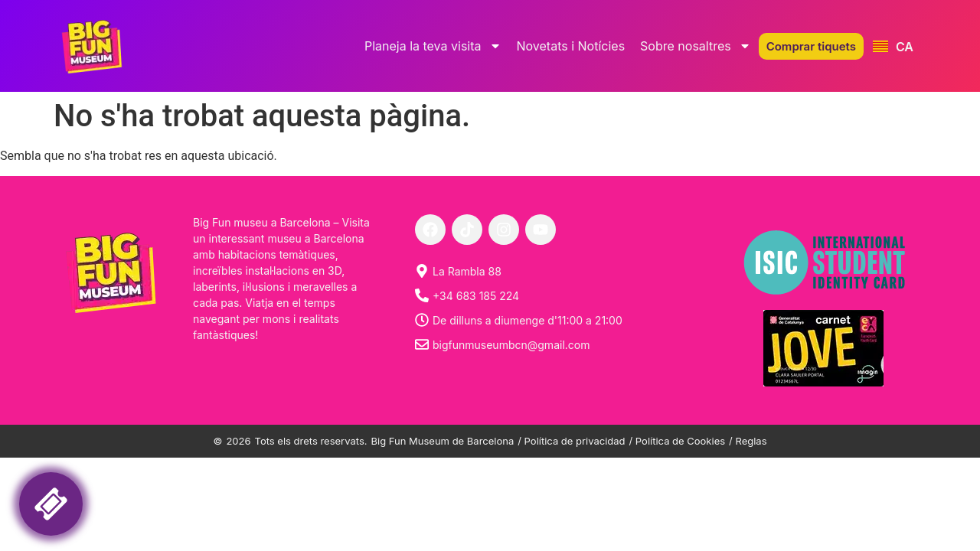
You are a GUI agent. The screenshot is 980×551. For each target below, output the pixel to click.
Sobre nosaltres (696, 46)
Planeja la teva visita (433, 46)
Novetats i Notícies (571, 46)
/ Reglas (748, 441)
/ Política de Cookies (678, 441)
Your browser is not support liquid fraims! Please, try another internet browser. (149, 496)
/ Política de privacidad (571, 441)
